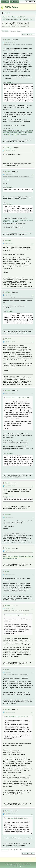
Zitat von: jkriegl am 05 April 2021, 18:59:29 (17, 615)
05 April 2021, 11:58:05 (10, 342)
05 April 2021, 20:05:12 (10, 712)
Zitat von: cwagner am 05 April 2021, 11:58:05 (18, 398)
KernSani (8, 148)
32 (22, 31)
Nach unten (5, 31)
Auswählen (9, 82)
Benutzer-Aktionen (28, 34)
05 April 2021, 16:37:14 (10, 517)
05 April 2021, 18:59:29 (10, 574)
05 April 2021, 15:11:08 (10, 486)
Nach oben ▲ (28, 864)
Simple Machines (23, 866)
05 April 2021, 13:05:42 (10, 393)
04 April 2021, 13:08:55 (10, 150)
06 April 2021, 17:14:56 (10, 814)
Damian (16, 19)
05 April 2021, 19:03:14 (10, 609)
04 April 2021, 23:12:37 (10, 174)
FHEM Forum (12, 7)
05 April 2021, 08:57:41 (10, 243)
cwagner (8, 240)
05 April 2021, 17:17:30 (10, 551)
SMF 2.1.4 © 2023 (14, 866)
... (20, 31)
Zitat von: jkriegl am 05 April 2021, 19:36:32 (17, 717)
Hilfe (6, 864)
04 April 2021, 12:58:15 (10, 43)
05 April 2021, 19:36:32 (10, 672)
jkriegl (7, 571)
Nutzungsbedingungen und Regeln (16, 864)
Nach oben (5, 850)
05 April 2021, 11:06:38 (10, 295)
